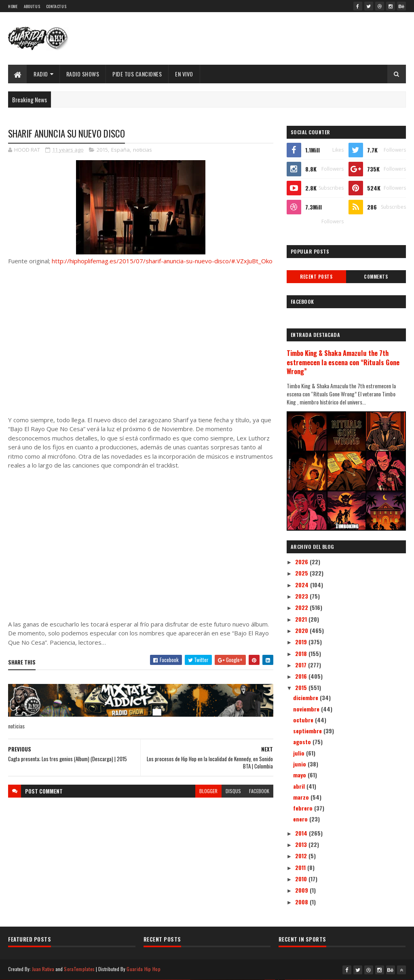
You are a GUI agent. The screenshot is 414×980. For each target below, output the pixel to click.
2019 (302, 642)
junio (300, 764)
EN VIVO (184, 74)
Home (13, 6)
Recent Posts (316, 277)
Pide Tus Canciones (137, 74)
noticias (143, 150)
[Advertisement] (140, 341)
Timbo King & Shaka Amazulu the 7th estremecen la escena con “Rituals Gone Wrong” (343, 362)
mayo (300, 775)
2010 (302, 879)
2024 (303, 585)
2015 (102, 150)
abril (300, 786)
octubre (304, 720)
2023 (302, 596)
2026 (302, 562)
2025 (302, 573)
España (120, 150)
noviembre (307, 709)
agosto (303, 742)
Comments (376, 277)
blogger (208, 791)
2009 (302, 890)
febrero (304, 808)
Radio (41, 74)
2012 (302, 856)
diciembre (306, 697)
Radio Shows (83, 74)
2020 (302, 630)
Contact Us (56, 6)
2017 (302, 665)
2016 (302, 676)
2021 (302, 619)
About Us (32, 6)
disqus (233, 791)
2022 (302, 607)
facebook (259, 791)
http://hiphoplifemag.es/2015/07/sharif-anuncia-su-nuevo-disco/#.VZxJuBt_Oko (162, 261)
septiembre (308, 731)
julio (300, 753)
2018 (302, 653)
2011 (301, 867)
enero (301, 819)
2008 (302, 902)
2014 (302, 833)
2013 (302, 844)
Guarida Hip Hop (144, 969)
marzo (302, 797)
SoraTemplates (79, 969)
